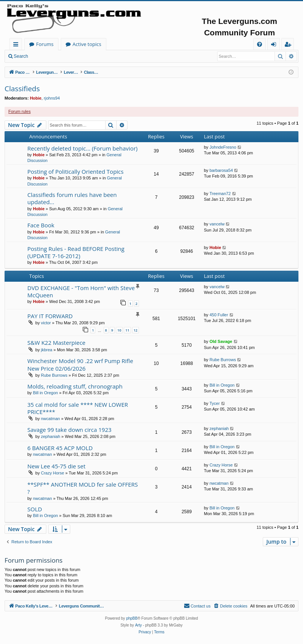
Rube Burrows (54, 375)
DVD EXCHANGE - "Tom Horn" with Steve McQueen (81, 291)
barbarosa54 (221, 170)
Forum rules (20, 111)
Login (45, 56)
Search (21, 56)
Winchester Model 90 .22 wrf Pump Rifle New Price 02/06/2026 (80, 364)
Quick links (17, 45)
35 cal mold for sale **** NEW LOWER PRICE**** (78, 408)
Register (70, 56)
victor (46, 323)
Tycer (215, 403)
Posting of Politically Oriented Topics (75, 171)
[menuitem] (260, 44)
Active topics (162, 44)
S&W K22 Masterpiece (56, 343)
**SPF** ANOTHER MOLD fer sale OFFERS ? (83, 488)
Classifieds (22, 89)
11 (127, 330)
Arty (139, 625)
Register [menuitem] (289, 45)
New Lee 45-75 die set (56, 466)
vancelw (217, 224)
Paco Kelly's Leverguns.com (61, 44)
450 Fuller (219, 315)
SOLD (35, 509)
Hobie (36, 98)
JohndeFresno (223, 147)
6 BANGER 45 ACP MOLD (60, 448)
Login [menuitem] (275, 45)
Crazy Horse (53, 473)
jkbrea (47, 350)
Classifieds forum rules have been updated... (72, 198)
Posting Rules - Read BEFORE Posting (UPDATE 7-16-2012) (76, 252)
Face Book (41, 225)
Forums (120, 44)
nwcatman (50, 419)
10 (119, 330)
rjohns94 (52, 98)
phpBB (132, 618)
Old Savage (221, 341)
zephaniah (51, 436)
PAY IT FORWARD (50, 316)
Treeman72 (220, 194)
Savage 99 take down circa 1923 (69, 430)
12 (136, 330)
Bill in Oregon (46, 393)
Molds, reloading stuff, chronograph (75, 386)
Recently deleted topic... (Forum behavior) (82, 148)
